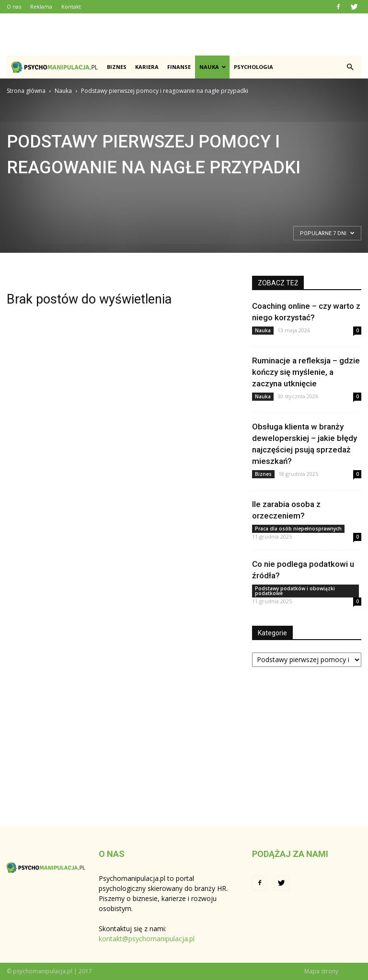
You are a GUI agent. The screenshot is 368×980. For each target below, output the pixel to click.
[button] (350, 67)
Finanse (179, 67)
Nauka (213, 67)
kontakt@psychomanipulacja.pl (147, 939)
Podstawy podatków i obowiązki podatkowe (295, 591)
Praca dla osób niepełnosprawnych (298, 529)
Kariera (147, 67)
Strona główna (26, 91)
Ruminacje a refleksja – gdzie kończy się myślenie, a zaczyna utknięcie (306, 372)
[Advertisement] (184, 34)
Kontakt (71, 6)
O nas (14, 6)
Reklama (41, 6)
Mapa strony (321, 971)
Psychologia (253, 67)
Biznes (117, 67)
